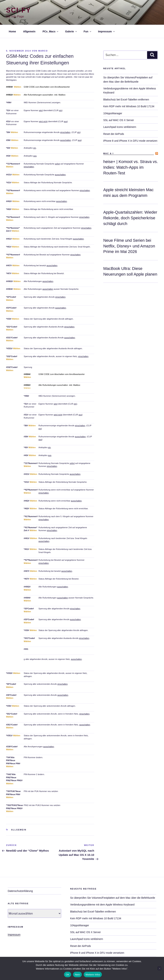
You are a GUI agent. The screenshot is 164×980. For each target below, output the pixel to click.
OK (68, 975)
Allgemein (29, 31)
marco (43, 51)
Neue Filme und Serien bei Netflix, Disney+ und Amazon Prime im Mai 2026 (129, 246)
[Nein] (159, 968)
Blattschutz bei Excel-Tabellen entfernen (126, 100)
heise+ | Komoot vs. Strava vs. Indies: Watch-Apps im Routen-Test (131, 167)
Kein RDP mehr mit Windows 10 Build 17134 (129, 106)
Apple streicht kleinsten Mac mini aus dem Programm (129, 193)
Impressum (107, 31)
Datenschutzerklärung (20, 891)
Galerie (71, 31)
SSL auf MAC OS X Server (119, 120)
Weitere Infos (93, 975)
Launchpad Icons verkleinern (120, 127)
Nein (77, 975)
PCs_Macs (51, 31)
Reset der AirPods (114, 134)
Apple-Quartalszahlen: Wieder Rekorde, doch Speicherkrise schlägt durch (130, 218)
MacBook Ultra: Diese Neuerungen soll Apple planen (130, 271)
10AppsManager (113, 113)
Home (12, 31)
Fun (88, 31)
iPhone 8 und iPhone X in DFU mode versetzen (130, 141)
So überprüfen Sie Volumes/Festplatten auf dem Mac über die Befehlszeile (113, 898)
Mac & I (108, 153)
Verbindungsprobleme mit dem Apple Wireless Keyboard (102, 905)
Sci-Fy (18, 10)
